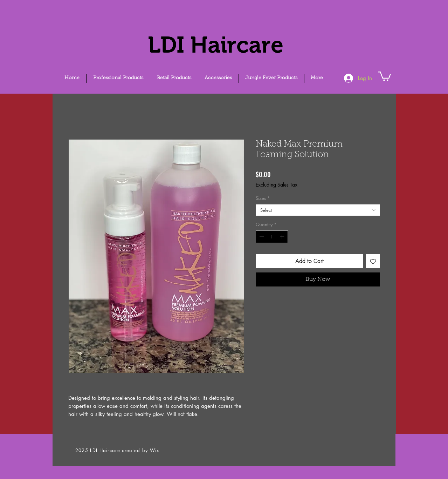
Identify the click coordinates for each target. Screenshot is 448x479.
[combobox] (318, 210)
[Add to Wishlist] (373, 261)
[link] (385, 76)
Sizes (263, 198)
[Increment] (283, 237)
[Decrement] (261, 237)
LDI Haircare (216, 45)
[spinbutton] (272, 237)
